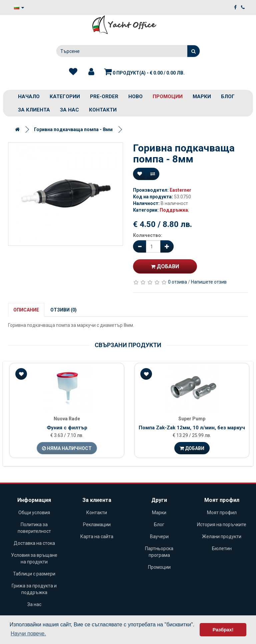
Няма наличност (67, 448)
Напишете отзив (209, 282)
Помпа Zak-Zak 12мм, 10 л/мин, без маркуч (192, 428)
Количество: (148, 235)
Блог (228, 97)
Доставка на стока (34, 543)
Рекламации (97, 525)
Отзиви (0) (63, 310)
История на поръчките (222, 525)
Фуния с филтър (67, 428)
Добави (165, 266)
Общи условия (34, 513)
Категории (65, 97)
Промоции (168, 97)
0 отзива (177, 282)
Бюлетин (222, 548)
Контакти (103, 110)
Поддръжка (174, 210)
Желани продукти (222, 537)
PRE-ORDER (104, 97)
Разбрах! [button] (223, 630)
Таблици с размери (34, 574)
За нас (69, 110)
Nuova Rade (67, 419)
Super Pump (192, 419)
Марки (202, 97)
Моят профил (222, 513)
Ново (135, 97)
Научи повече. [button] (28, 634)
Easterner (180, 190)
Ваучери (159, 537)
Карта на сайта (97, 537)
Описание (26, 310)
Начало (29, 97)
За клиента (34, 110)
